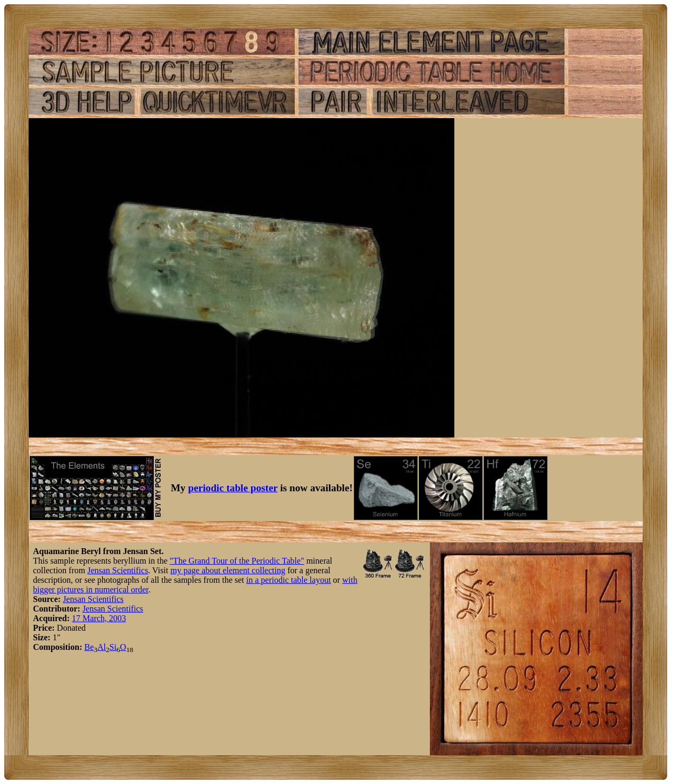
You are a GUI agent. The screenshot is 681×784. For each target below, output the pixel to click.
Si (113, 647)
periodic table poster (233, 488)
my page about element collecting (228, 570)
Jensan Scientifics (118, 570)
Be (89, 647)
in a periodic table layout (289, 580)
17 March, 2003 (99, 618)
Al (102, 647)
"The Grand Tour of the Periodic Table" (237, 561)
